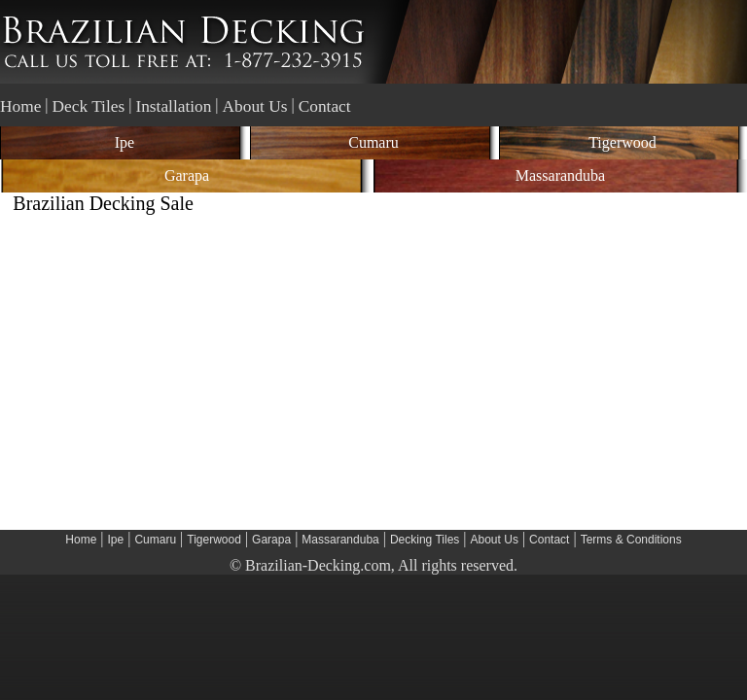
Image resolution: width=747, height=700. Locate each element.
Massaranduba (560, 175)
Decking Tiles (425, 540)
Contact (325, 106)
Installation (173, 106)
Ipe (124, 142)
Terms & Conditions (631, 540)
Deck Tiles (89, 106)
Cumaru (373, 142)
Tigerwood (622, 142)
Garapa (187, 175)
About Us (255, 106)
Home (20, 106)
